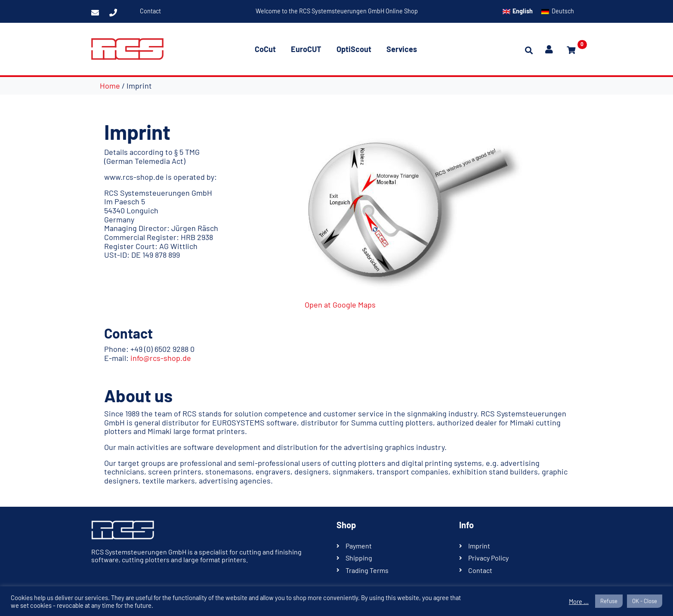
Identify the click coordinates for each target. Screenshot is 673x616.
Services (402, 49)
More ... (579, 601)
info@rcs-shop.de (161, 358)
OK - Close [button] (645, 601)
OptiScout (354, 49)
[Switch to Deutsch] (558, 11)
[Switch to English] (518, 11)
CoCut (265, 49)
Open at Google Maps (340, 305)
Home (110, 86)
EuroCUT (306, 49)
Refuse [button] (609, 601)
